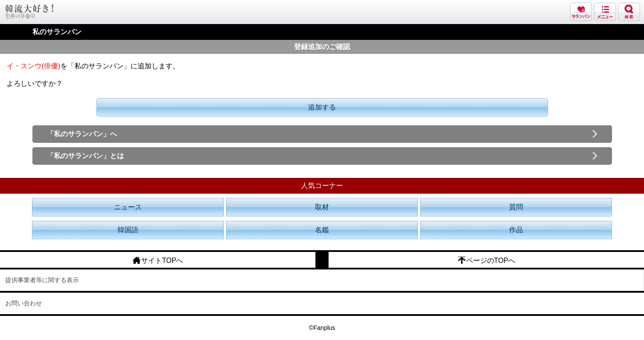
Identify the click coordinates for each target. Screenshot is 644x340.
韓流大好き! (29, 12)
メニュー (605, 12)
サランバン (581, 12)
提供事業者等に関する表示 (42, 280)
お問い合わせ (24, 303)
